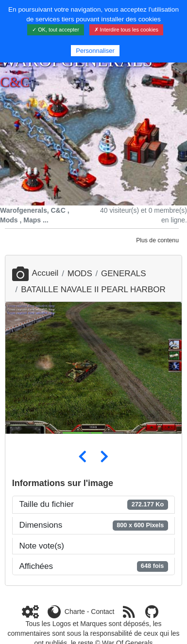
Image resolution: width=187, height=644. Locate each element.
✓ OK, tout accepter (56, 30)
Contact (102, 612)
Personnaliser (95, 51)
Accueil (35, 273)
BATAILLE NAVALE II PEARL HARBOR (93, 290)
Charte (75, 612)
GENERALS (124, 274)
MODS (80, 274)
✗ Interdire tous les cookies (126, 30)
